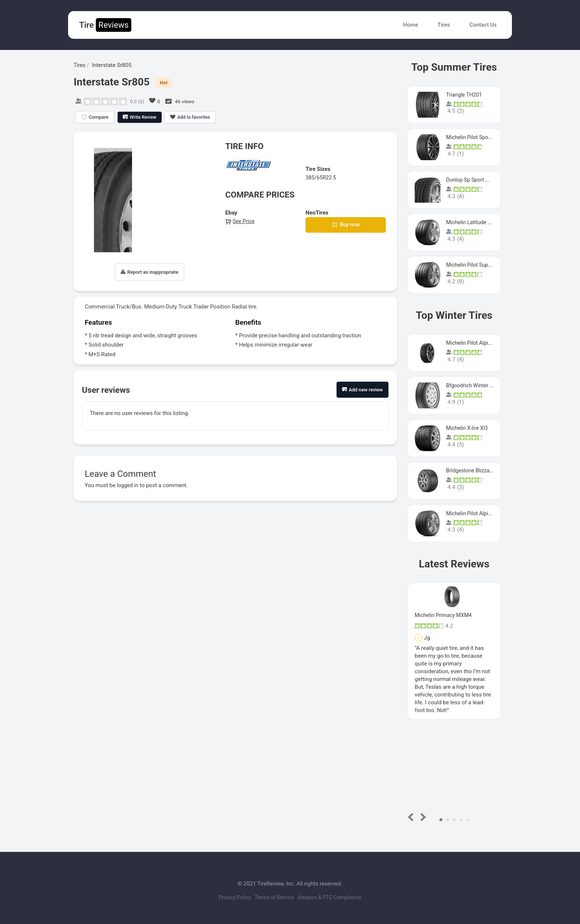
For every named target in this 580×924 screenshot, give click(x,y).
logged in (128, 485)
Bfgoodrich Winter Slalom (478, 385)
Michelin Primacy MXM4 (445, 615)
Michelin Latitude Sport (475, 222)
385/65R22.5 (322, 178)
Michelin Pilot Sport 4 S (475, 137)
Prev (412, 817)
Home (411, 25)
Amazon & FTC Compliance (335, 897)
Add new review (362, 390)
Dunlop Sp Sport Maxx (473, 180)
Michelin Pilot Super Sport (478, 265)
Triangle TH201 (465, 95)
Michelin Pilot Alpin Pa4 (475, 513)
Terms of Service (274, 897)
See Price (240, 221)
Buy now (346, 225)
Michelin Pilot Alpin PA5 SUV (481, 343)
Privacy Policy (229, 897)
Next (422, 817)
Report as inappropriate (149, 272)
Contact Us (483, 25)
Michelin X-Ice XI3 (468, 428)
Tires (444, 25)
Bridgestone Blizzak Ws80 (478, 471)
